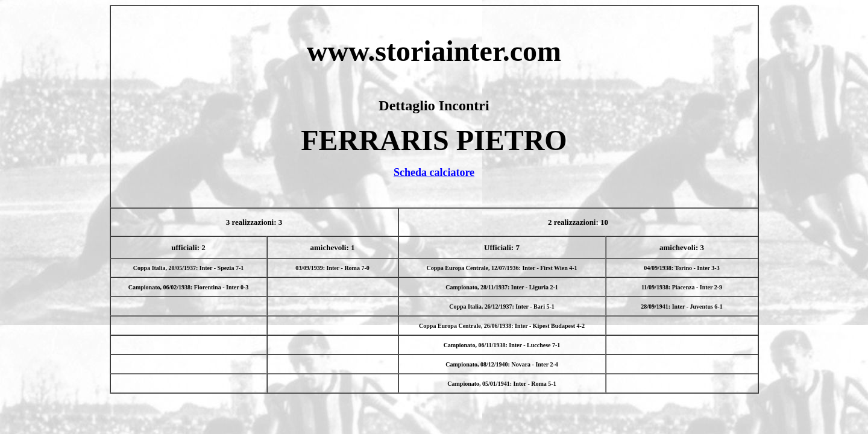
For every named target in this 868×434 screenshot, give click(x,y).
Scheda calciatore (434, 172)
